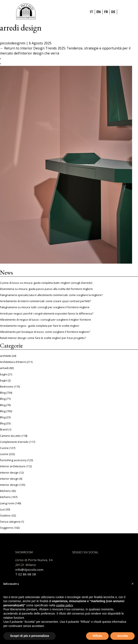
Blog (3, 393)
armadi (4, 368)
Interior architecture (13, 466)
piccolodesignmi (13, 43)
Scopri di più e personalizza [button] (30, 636)
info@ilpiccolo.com (29, 570)
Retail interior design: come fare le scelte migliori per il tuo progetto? (43, 338)
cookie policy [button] (64, 605)
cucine (4, 454)
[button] (133, 584)
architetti (5, 356)
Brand (4, 429)
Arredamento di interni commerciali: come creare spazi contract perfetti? (45, 301)
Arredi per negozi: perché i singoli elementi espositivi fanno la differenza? (47, 313)
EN (99, 12)
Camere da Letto (10, 436)
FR (106, 12)
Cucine (4, 448)
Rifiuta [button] (97, 636)
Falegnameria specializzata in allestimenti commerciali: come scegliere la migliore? (51, 295)
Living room (7, 503)
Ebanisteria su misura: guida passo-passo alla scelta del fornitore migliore (46, 289)
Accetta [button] (122, 636)
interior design (9, 473)
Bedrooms (7, 386)
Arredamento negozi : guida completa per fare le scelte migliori (40, 326)
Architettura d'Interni (13, 362)
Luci (2, 509)
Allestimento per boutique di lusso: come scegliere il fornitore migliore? (45, 332)
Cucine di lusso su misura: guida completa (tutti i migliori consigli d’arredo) (46, 283)
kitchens (5, 497)
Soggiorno (7, 528)
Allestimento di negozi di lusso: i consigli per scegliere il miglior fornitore (45, 320)
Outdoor (5, 515)
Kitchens (5, 491)
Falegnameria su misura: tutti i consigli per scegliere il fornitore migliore (45, 307)
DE (113, 12)
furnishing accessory (13, 460)
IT (91, 12)
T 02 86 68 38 (26, 574)
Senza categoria (10, 522)
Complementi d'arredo (14, 442)
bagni (3, 374)
